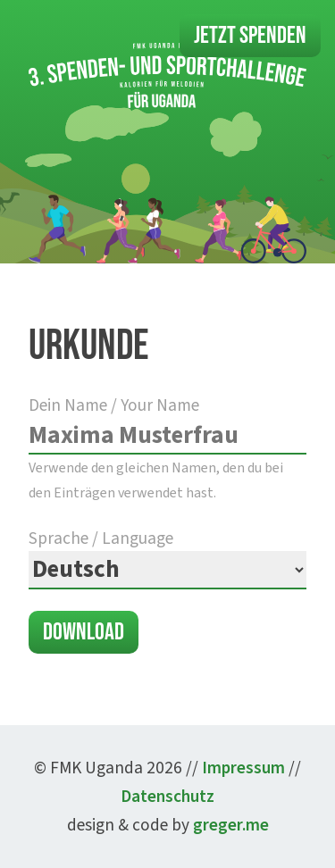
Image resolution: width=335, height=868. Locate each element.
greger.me (231, 825)
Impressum (243, 768)
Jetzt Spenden (250, 36)
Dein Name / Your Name (167, 448)
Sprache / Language (167, 558)
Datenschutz (167, 797)
